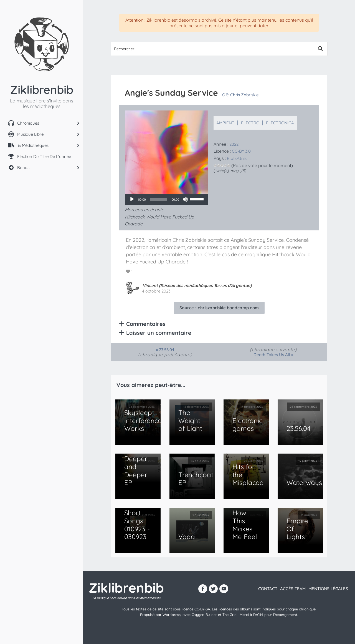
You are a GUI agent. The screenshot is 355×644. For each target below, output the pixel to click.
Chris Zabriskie (244, 95)
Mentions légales (328, 589)
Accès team (293, 589)
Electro (250, 123)
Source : (219, 308)
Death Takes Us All (272, 355)
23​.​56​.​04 (167, 350)
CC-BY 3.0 (241, 151)
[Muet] (185, 199)
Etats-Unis (237, 158)
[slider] (159, 199)
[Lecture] (132, 199)
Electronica (280, 123)
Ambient (225, 123)
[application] (166, 199)
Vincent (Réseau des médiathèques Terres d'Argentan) (197, 285)
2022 (234, 144)
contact (268, 589)
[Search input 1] (212, 49)
